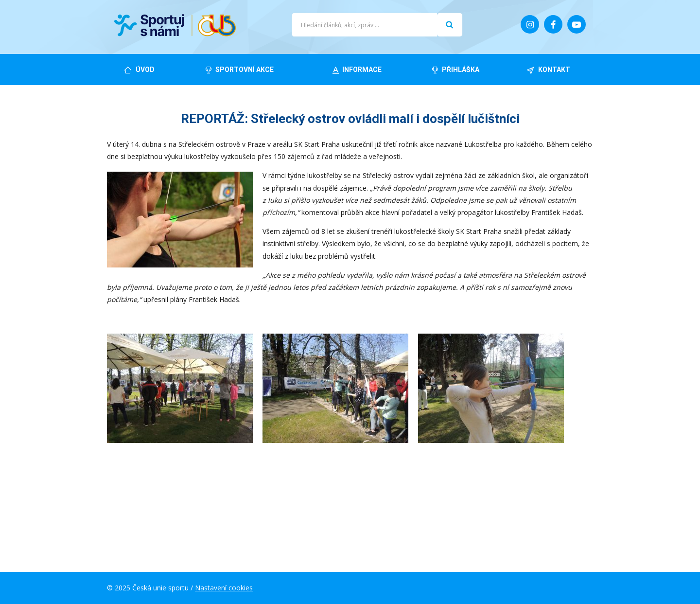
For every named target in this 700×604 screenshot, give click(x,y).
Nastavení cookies (224, 588)
